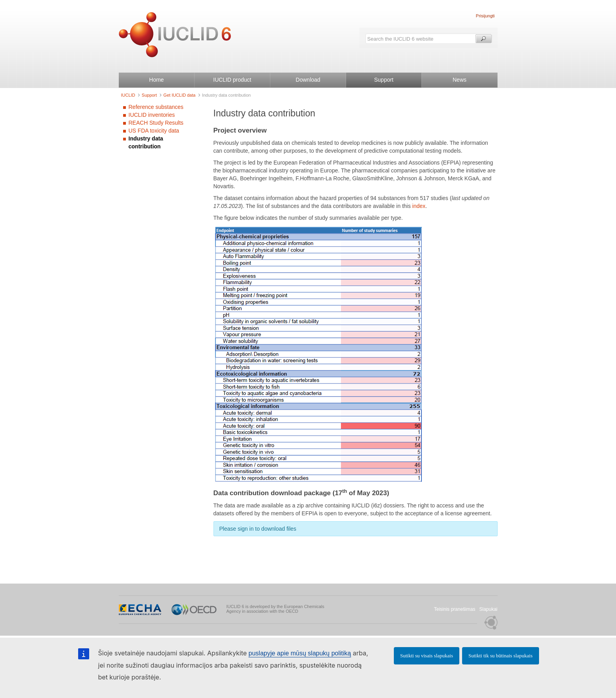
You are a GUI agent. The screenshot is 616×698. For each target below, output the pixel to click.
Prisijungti (485, 16)
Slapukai (488, 609)
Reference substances (156, 107)
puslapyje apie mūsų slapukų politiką (300, 653)
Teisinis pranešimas (455, 609)
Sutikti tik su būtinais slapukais (501, 656)
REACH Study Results (156, 123)
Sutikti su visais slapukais (427, 656)
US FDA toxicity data (154, 131)
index (419, 206)
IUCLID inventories (152, 115)
